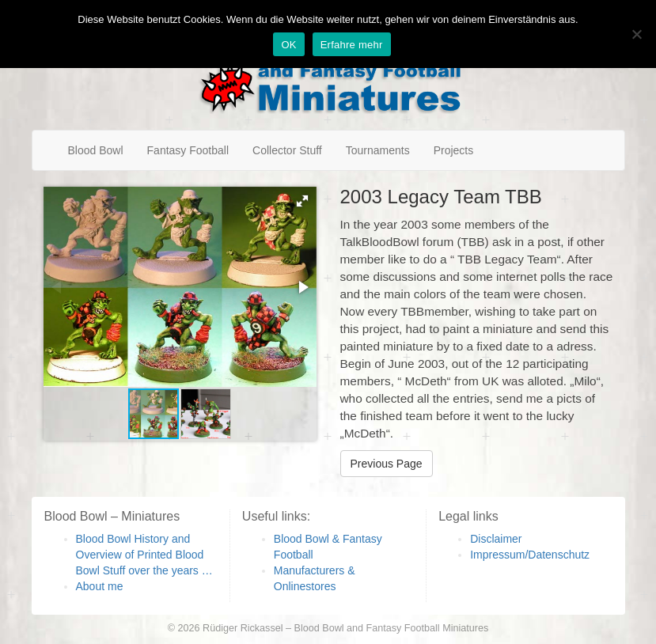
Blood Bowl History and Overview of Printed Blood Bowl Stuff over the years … (144, 555)
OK (288, 45)
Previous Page (387, 464)
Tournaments (378, 150)
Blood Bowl (96, 150)
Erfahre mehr (352, 45)
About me (100, 586)
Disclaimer (496, 539)
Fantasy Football (188, 150)
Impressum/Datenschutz (530, 555)
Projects (454, 150)
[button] (302, 201)
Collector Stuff (287, 150)
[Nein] (636, 34)
